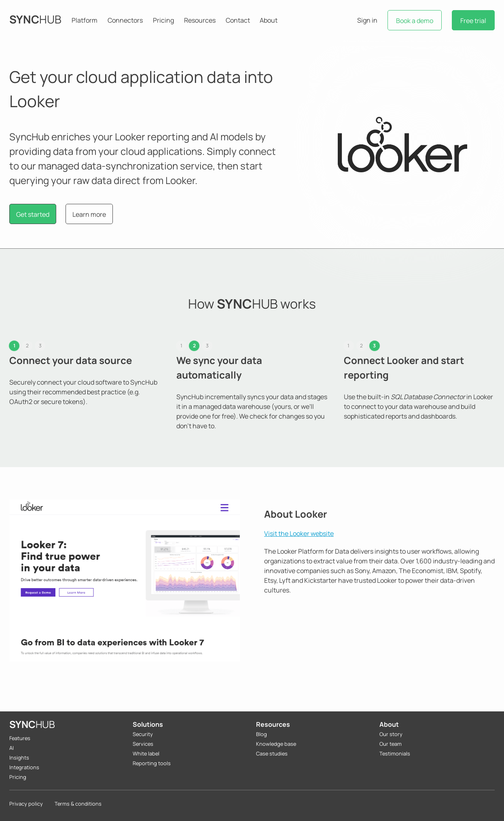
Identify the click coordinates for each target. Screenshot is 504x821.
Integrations (24, 767)
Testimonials (395, 753)
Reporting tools (152, 763)
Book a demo (415, 21)
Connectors (125, 20)
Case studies (272, 753)
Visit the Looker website (299, 533)
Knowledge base (276, 744)
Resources (200, 20)
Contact (238, 20)
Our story (391, 734)
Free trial (473, 21)
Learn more (89, 214)
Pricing (163, 20)
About (269, 20)
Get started (33, 214)
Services (143, 744)
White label (146, 753)
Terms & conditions (78, 804)
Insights (19, 758)
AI (12, 748)
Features (20, 738)
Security (143, 734)
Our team (391, 744)
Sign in (367, 20)
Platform (85, 20)
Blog (262, 734)
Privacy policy (26, 804)
